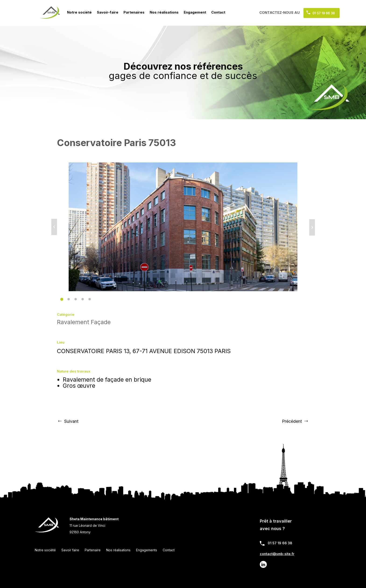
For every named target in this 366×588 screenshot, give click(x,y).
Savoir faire (70, 550)
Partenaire (93, 550)
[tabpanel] (183, 227)
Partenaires (134, 12)
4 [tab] (81, 298)
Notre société (79, 12)
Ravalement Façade (84, 322)
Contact (218, 12)
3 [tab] (74, 298)
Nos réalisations (164, 12)
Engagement (195, 12)
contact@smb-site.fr (277, 554)
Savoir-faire (108, 12)
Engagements (147, 550)
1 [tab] (60, 298)
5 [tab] (88, 298)
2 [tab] (67, 298)
